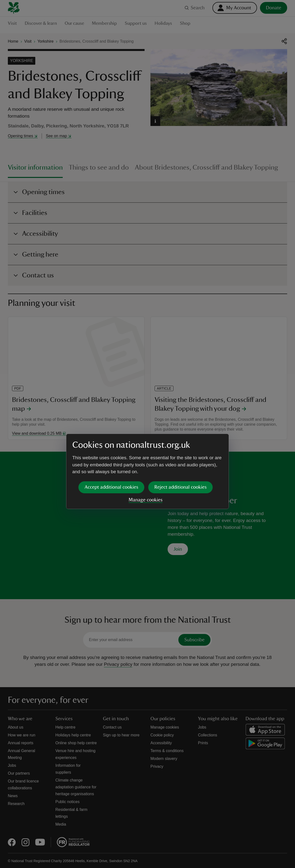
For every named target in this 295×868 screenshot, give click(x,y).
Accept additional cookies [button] (111, 450)
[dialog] (147, 434)
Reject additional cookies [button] (180, 450)
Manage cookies (146, 462)
